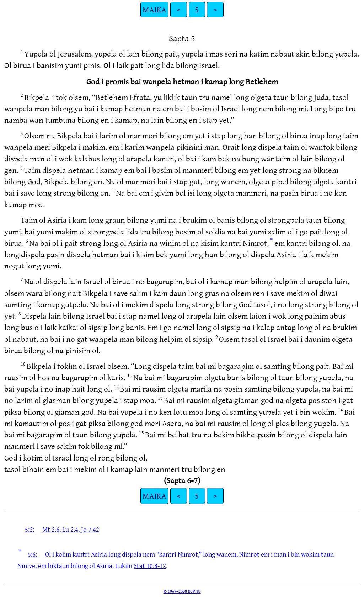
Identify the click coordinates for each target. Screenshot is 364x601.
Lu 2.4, (71, 529)
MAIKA (154, 9)
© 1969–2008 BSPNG (182, 591)
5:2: (30, 529)
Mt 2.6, (52, 529)
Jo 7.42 (90, 529)
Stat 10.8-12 (150, 565)
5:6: (32, 554)
